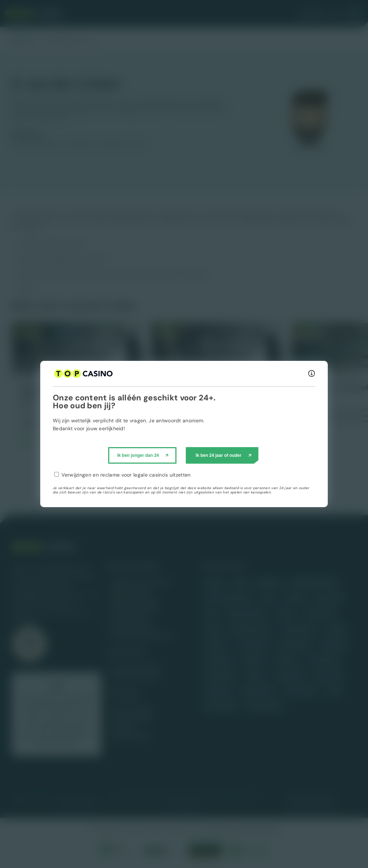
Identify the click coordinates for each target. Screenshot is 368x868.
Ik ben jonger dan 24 (138, 455)
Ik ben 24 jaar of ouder (218, 455)
